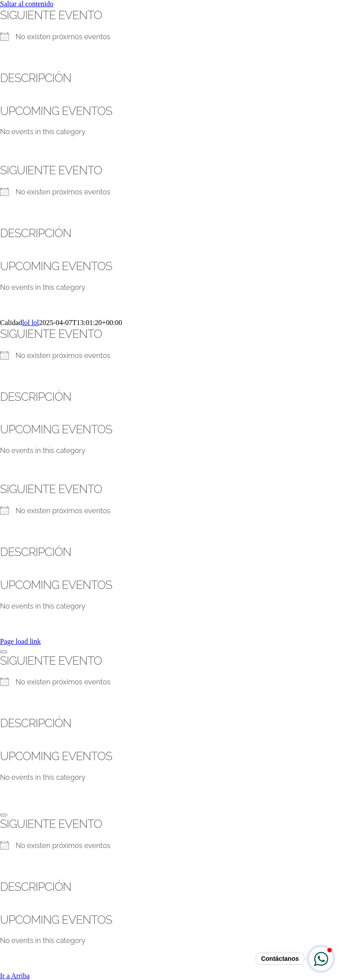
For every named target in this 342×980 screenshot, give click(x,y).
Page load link (20, 641)
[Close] (4, 652)
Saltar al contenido (27, 4)
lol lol (31, 323)
